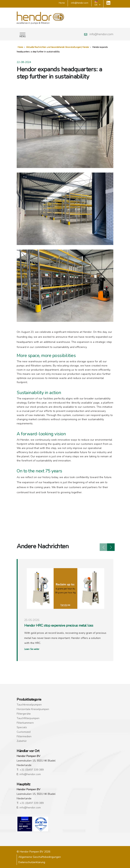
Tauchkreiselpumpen (29, 705)
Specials (22, 727)
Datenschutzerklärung (32, 862)
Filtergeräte (24, 714)
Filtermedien (24, 736)
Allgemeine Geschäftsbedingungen (40, 857)
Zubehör (22, 741)
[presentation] (103, 547)
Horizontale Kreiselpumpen (33, 709)
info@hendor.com (101, 34)
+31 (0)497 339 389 (32, 770)
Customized (24, 732)
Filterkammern (25, 723)
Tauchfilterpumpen (28, 718)
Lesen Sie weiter (32, 649)
